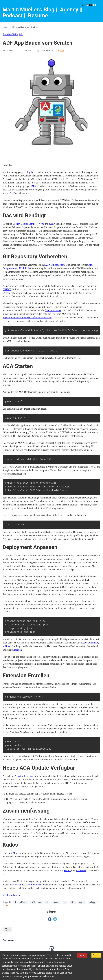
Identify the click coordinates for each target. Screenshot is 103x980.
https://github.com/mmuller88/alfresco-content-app (27, 318)
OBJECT (34, 186)
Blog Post (30, 172)
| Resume (37, 15)
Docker (16, 224)
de (16, 902)
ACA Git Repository (55, 265)
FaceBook (81, 871)
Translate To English (13, 34)
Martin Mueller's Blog (29, 10)
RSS (61, 51)
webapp (92, 902)
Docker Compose (29, 224)
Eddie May (12, 853)
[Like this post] (7, 930)
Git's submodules (53, 310)
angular (82, 902)
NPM (41, 224)
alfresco (24, 902)
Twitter (67, 871)
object (73, 902)
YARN (52, 224)
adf (47, 902)
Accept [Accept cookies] (96, 955)
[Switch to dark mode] (98, 5)
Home (5, 27)
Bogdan (18, 650)
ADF (12, 193)
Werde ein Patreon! (12, 895)
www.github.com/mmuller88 (27, 885)
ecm (40, 902)
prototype (56, 902)
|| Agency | (68, 10)
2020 (33, 902)
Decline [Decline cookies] (82, 955)
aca (65, 902)
